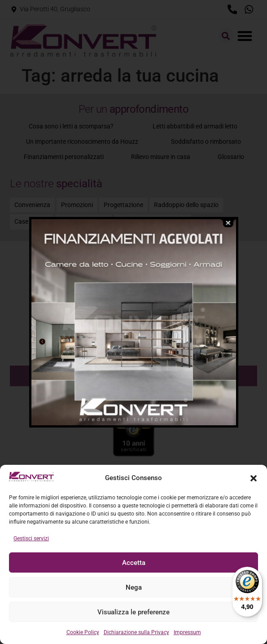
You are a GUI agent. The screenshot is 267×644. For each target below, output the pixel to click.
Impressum (187, 632)
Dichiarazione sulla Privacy (136, 632)
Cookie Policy (83, 632)
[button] (254, 478)
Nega (134, 587)
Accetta (134, 563)
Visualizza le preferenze (133, 612)
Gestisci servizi (31, 538)
